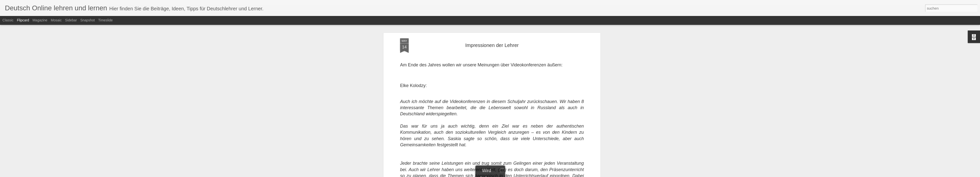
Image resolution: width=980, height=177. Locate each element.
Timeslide (105, 20)
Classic (8, 20)
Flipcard (23, 20)
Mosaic (56, 20)
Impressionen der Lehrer (492, 45)
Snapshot (88, 20)
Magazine (40, 20)
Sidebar (71, 20)
